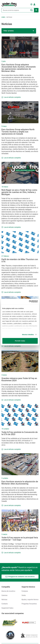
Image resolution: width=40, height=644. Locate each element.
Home (3, 17)
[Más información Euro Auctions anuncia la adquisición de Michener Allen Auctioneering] (20, 464)
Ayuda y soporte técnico (30, 600)
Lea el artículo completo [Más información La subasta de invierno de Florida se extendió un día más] (12, 346)
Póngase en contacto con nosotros (21, 577)
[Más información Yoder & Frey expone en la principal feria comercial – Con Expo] (20, 520)
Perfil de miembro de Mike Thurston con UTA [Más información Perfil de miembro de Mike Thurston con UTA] (20, 260)
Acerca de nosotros (8, 591)
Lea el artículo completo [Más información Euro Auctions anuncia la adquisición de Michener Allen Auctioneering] (12, 505)
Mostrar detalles (28, 335)
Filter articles (9, 31)
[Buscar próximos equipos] (18, 10)
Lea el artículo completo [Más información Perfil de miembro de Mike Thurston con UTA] (12, 292)
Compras (25, 591)
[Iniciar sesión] (34, 4)
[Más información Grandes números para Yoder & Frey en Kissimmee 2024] (20, 361)
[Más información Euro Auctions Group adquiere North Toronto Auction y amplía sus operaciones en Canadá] (20, 112)
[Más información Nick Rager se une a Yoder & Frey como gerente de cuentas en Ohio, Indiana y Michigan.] (20, 173)
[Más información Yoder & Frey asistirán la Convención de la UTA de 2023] (20, 415)
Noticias (4, 600)
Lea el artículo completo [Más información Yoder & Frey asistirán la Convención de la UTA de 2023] (12, 449)
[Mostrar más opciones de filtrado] (36, 10)
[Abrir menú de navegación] (37, 4)
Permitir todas (20, 341)
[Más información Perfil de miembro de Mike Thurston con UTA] (20, 242)
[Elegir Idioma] (31, 4)
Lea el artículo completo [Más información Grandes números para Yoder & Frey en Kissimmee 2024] (12, 400)
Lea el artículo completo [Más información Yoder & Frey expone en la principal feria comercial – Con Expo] (12, 553)
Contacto (5, 604)
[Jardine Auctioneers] (10, 635)
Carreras (4, 595)
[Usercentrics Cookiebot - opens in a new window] (29, 301)
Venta (24, 595)
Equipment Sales (7, 608)
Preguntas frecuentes (29, 604)
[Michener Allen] (10, 623)
